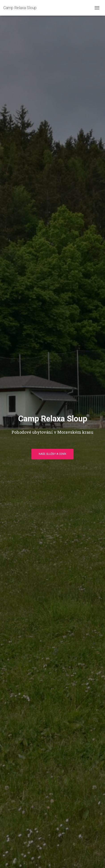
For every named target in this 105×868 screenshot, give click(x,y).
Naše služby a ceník (52, 454)
